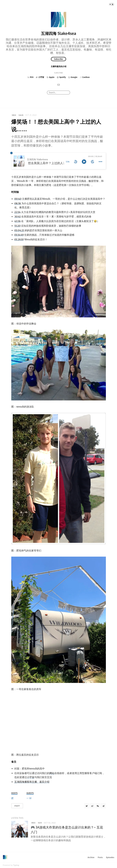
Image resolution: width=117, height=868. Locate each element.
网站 (52, 773)
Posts (100, 857)
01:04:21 (19, 230)
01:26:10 (19, 239)
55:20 (17, 226)
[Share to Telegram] (103, 806)
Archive (91, 857)
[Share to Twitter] (87, 806)
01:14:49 (19, 235)
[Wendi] (30, 798)
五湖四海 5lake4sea (59, 33)
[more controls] (100, 162)
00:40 (18, 199)
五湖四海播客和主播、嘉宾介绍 (32, 782)
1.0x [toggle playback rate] (68, 162)
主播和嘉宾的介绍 (59, 66)
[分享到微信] (98, 806)
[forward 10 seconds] (93, 162)
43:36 (17, 221)
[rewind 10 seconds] (76, 162)
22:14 (17, 212)
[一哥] (28, 798)
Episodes (110, 857)
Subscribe (59, 59)
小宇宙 (31, 777)
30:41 (18, 217)
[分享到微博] (92, 806)
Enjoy (17, 806)
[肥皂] (12, 798)
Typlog (16, 865)
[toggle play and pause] (84, 162)
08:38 (18, 203)
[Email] (59, 85)
